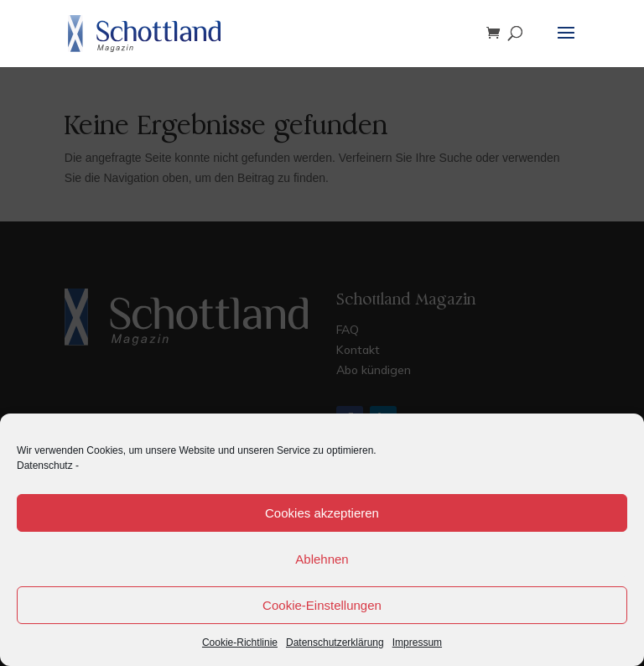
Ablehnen (322, 559)
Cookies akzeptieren (322, 513)
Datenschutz (45, 466)
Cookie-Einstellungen (322, 605)
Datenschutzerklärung (335, 643)
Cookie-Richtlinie (240, 643)
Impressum (417, 643)
